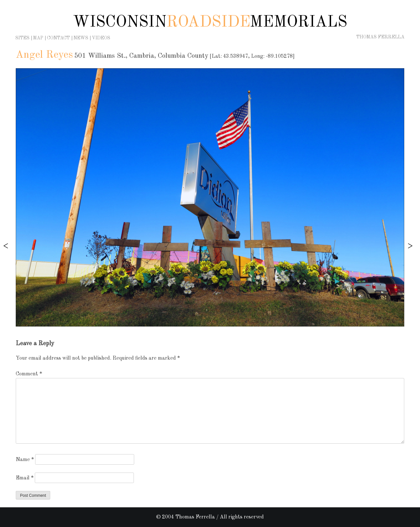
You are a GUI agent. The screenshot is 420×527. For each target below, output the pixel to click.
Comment (29, 374)
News (81, 38)
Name (25, 460)
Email (25, 478)
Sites (22, 38)
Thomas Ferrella (380, 37)
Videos (101, 38)
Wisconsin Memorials (210, 22)
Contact (58, 38)
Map (38, 38)
